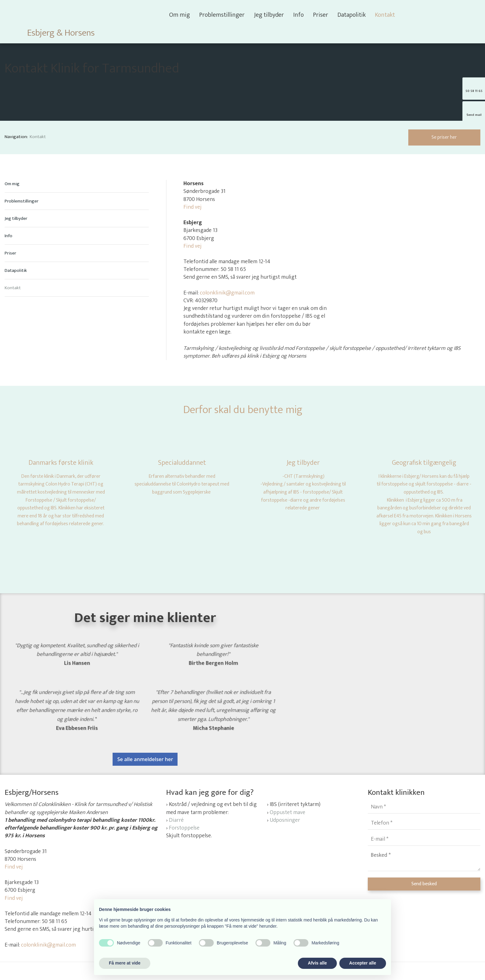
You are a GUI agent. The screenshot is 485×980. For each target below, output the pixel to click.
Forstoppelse (184, 828)
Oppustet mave (288, 812)
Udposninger (285, 820)
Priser (321, 15)
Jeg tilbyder (269, 15)
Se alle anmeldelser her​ (145, 759)
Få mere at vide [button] (125, 963)
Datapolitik (352, 15)
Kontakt (385, 15)
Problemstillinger (222, 15)
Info (298, 15)
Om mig (180, 15)
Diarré (176, 820)
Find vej (193, 207)
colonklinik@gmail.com (227, 293)
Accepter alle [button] (363, 963)
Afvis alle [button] (317, 963)
